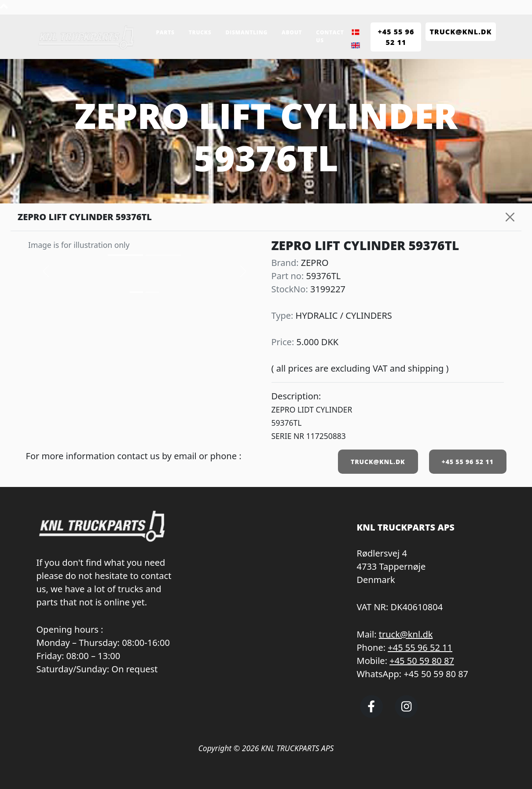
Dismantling (246, 32)
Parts (165, 32)
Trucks (200, 32)
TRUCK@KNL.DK (378, 462)
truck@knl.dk (406, 634)
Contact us (330, 36)
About (292, 32)
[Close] (510, 217)
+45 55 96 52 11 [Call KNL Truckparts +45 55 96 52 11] (396, 37)
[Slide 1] (152, 292)
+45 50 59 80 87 (422, 661)
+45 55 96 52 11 (468, 462)
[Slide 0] (136, 292)
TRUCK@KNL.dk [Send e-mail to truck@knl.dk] (460, 32)
